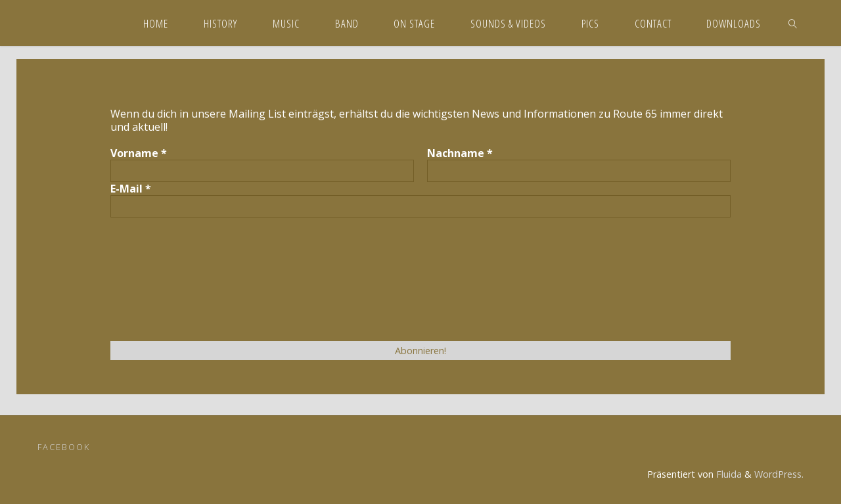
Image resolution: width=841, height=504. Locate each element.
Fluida (728, 474)
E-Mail (131, 189)
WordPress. (779, 474)
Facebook (64, 447)
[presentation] (164, 278)
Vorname (139, 153)
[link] (793, 23)
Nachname (460, 153)
